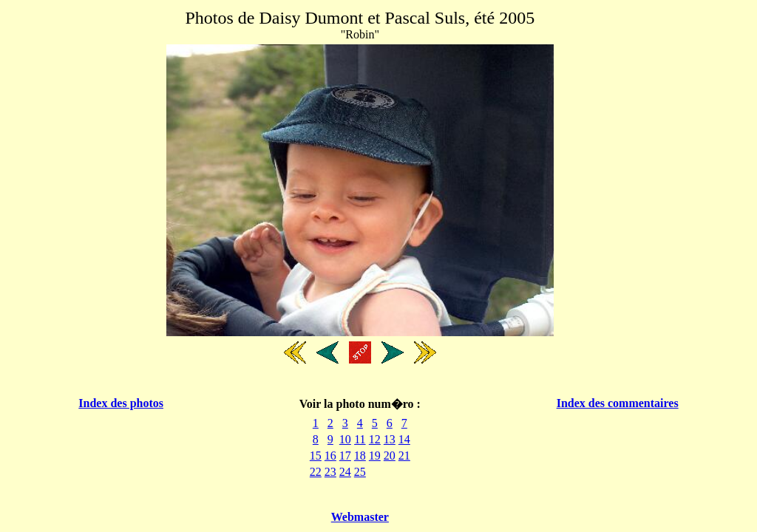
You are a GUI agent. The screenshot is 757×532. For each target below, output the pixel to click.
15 (316, 456)
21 (404, 456)
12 (375, 439)
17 (345, 456)
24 (345, 472)
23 (330, 472)
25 (360, 472)
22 (316, 472)
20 (390, 456)
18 (360, 456)
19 (375, 456)
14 (404, 439)
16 (330, 456)
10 (345, 439)
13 (390, 439)
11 (360, 439)
